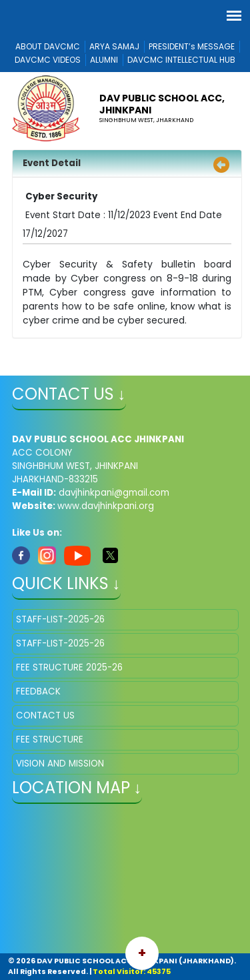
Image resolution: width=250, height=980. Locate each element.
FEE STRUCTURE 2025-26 (69, 667)
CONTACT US (45, 715)
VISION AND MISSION (60, 764)
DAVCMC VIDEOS (48, 60)
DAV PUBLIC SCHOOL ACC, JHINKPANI (162, 104)
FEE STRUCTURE (50, 740)
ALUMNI (104, 60)
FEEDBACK (38, 691)
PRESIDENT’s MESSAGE (192, 46)
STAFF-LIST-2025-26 (60, 619)
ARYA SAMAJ (114, 46)
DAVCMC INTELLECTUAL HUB (181, 60)
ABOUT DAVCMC (48, 46)
